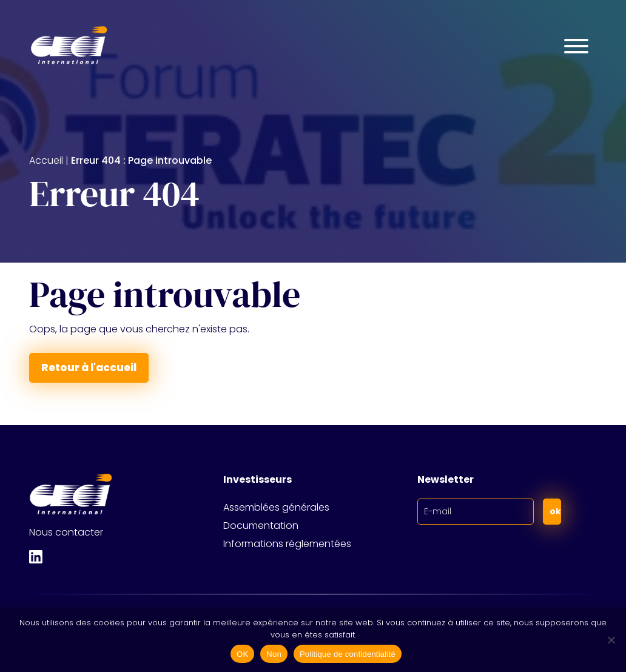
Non (274, 654)
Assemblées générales (276, 507)
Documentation (261, 526)
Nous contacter (66, 532)
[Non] (611, 640)
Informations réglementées (287, 544)
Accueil (46, 160)
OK (242, 654)
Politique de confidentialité (348, 654)
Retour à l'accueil (89, 368)
